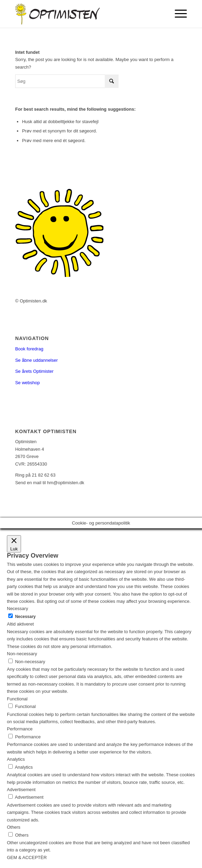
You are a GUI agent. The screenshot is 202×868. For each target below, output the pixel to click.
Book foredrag (29, 349)
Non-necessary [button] (22, 654)
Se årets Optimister (34, 371)
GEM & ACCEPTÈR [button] (27, 857)
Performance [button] (20, 729)
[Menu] (177, 14)
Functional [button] (17, 699)
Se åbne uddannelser (37, 360)
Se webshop (28, 383)
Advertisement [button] (21, 790)
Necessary (26, 617)
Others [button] (14, 827)
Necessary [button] (17, 608)
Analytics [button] (16, 759)
